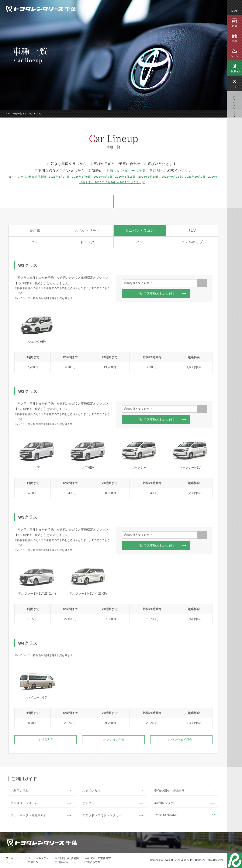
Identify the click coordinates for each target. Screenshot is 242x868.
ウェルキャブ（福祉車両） (29, 817)
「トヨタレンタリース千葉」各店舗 (131, 171)
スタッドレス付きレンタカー (102, 817)
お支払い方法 (91, 792)
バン (35, 244)
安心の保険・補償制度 (169, 792)
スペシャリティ (87, 232)
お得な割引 (46, 741)
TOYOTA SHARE (166, 817)
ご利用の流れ (19, 792)
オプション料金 (114, 741)
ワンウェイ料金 (182, 741)
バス (140, 244)
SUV (192, 232)
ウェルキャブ (192, 244)
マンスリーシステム (24, 804)
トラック (87, 244)
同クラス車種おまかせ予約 (156, 295)
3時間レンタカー (166, 804)
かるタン (88, 804)
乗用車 (35, 232)
